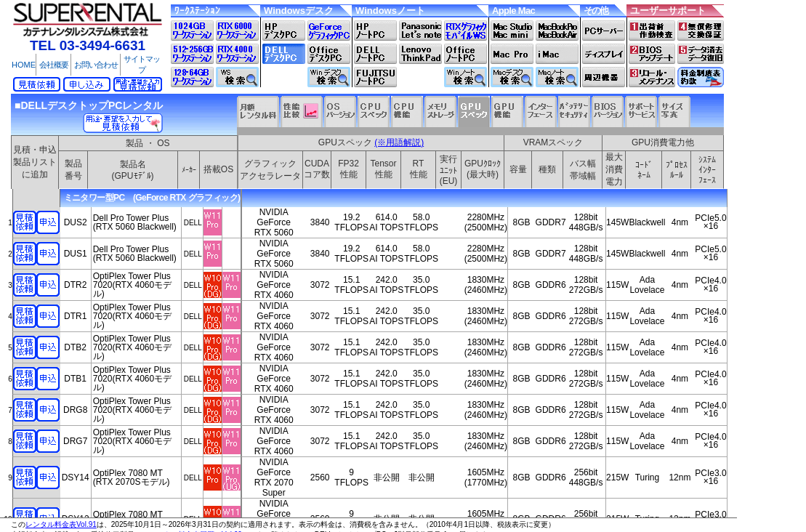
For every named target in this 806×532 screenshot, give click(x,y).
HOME (24, 65)
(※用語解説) (399, 142)
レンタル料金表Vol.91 (61, 524)
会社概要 (54, 65)
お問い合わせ (96, 65)
